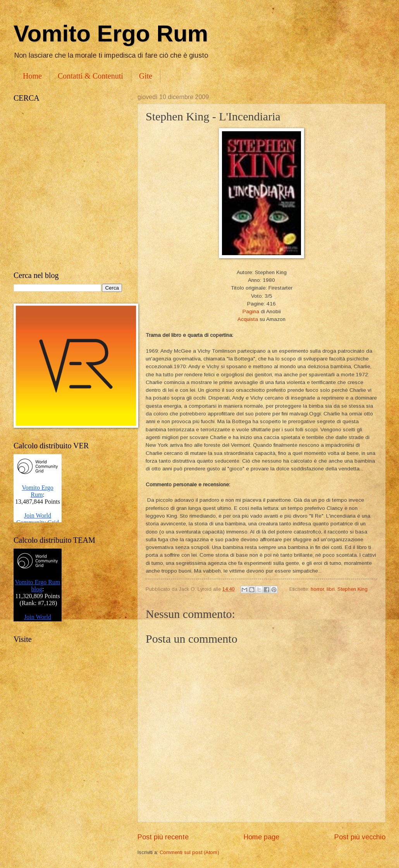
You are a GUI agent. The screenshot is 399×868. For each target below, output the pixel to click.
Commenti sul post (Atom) (189, 852)
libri (331, 589)
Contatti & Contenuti (90, 76)
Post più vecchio (360, 837)
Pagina (251, 311)
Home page (261, 837)
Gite (146, 76)
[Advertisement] (78, 187)
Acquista (248, 319)
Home (32, 76)
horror (317, 589)
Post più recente (163, 837)
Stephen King (353, 589)
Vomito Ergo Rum (111, 33)
